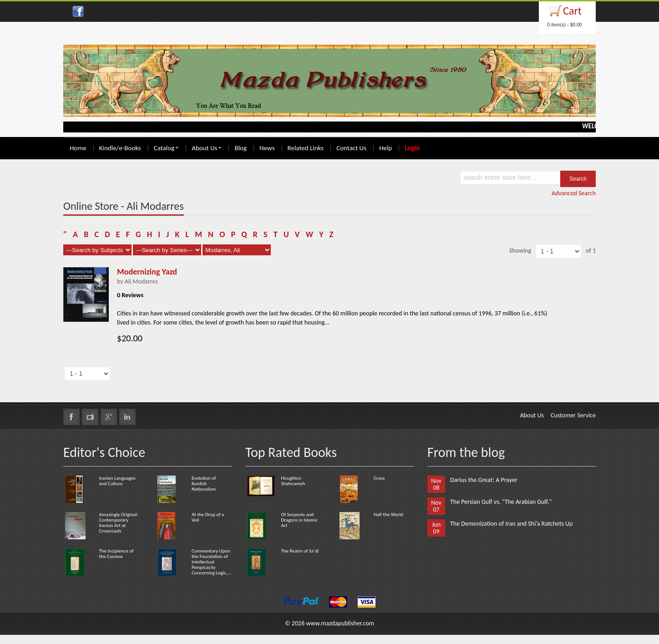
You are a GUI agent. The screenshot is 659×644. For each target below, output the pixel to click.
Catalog (166, 148)
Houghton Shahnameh (293, 481)
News (267, 148)
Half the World (388, 515)
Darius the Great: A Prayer (484, 480)
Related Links (306, 148)
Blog (241, 148)
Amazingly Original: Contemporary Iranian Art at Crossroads (118, 523)
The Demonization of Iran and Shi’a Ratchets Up (511, 524)
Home (78, 148)
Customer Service (573, 415)
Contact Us (351, 148)
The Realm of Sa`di (300, 551)
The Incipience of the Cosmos (116, 554)
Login (412, 148)
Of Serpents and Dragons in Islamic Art (299, 520)
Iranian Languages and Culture (117, 481)
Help (385, 148)
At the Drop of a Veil (208, 517)
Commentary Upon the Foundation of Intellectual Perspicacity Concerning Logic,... (211, 562)
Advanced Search (574, 193)
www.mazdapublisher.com (340, 623)
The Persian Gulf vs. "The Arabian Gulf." (501, 502)
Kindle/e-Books (120, 148)
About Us (207, 148)
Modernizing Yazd (147, 272)
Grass (379, 478)
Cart (572, 11)
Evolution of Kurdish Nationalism (204, 484)
